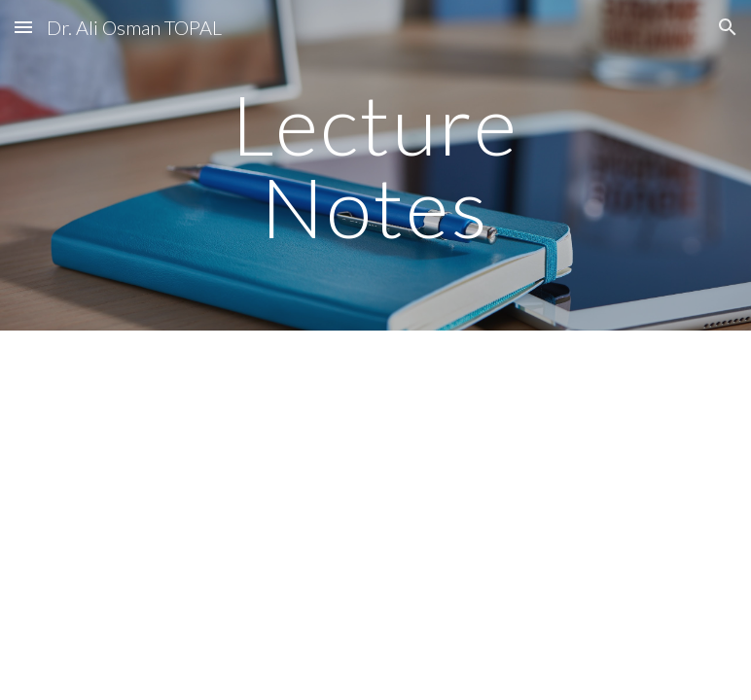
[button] (23, 27)
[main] (375, 166)
